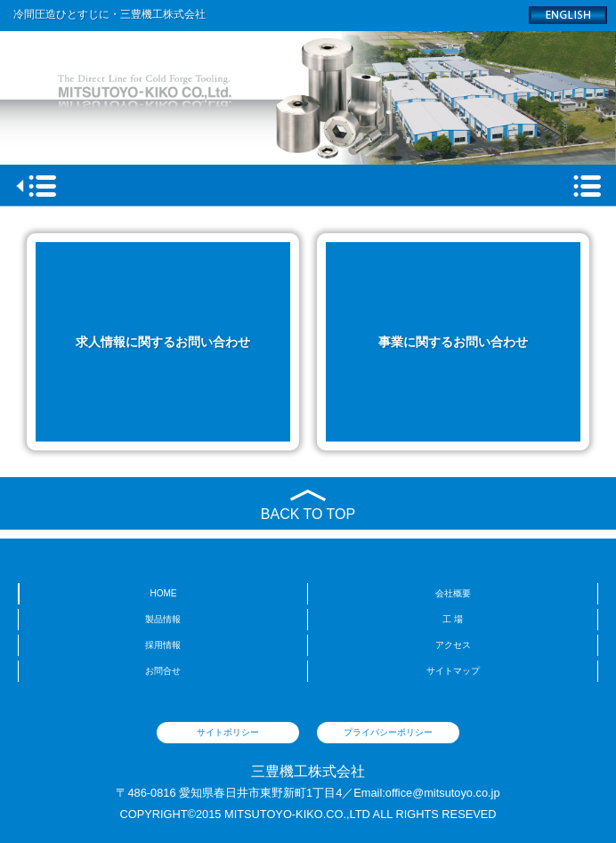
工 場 (453, 619)
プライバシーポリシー (388, 732)
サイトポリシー (228, 732)
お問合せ (163, 671)
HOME (164, 593)
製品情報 (163, 619)
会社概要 (453, 593)
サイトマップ (453, 671)
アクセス (453, 645)
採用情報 (163, 645)
